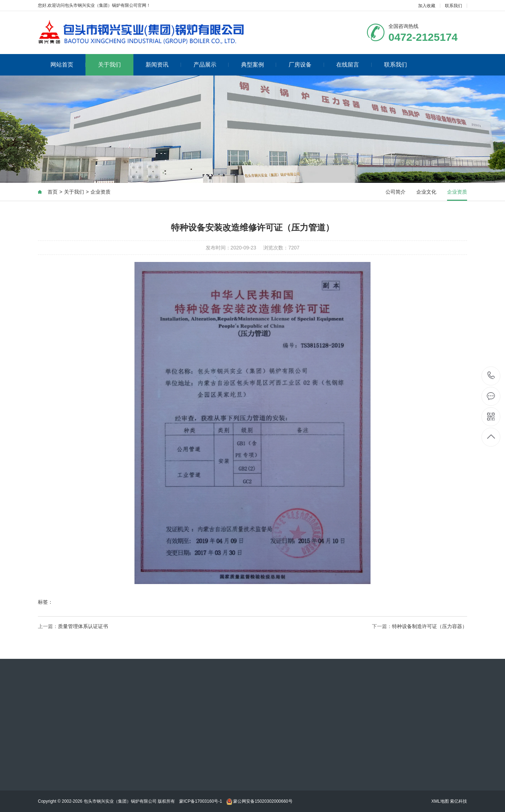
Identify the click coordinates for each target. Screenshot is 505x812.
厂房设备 (306, 65)
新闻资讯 (163, 65)
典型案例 (259, 65)
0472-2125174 (491, 376)
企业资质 (100, 192)
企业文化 (426, 192)
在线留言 (354, 65)
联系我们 (453, 6)
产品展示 (211, 65)
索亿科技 (459, 801)
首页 (53, 192)
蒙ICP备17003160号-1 (201, 801)
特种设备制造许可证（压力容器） (430, 627)
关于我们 (109, 65)
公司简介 (396, 192)
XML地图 (440, 801)
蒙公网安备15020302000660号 (259, 801)
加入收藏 (427, 6)
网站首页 (68, 65)
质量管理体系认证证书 (83, 627)
